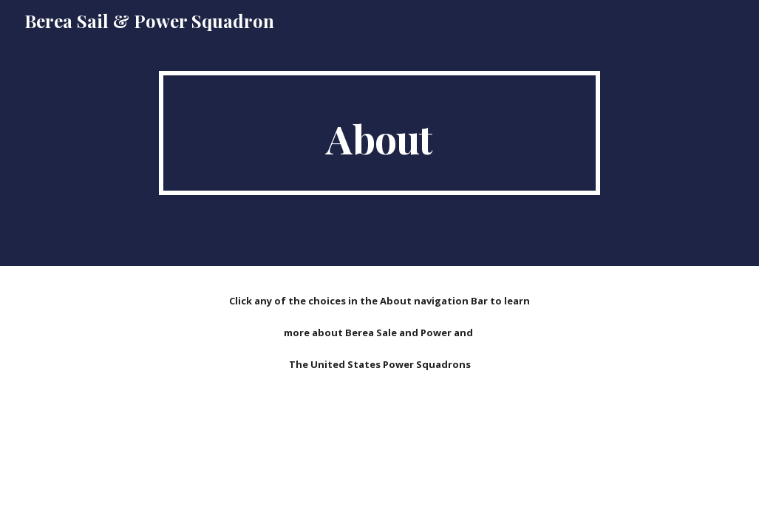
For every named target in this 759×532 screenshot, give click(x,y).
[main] (379, 133)
